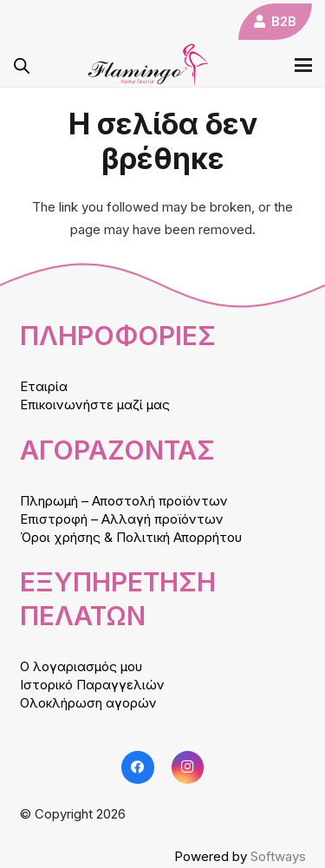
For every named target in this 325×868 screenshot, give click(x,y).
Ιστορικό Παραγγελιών (92, 685)
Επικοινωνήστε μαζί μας (95, 405)
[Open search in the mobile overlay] (22, 65)
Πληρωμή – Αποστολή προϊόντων (124, 501)
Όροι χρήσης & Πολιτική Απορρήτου (131, 537)
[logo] (148, 65)
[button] (303, 65)
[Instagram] (188, 767)
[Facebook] (138, 767)
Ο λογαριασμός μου (81, 666)
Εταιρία (44, 386)
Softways (278, 856)
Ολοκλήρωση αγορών (88, 703)
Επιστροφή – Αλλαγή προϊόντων (122, 519)
